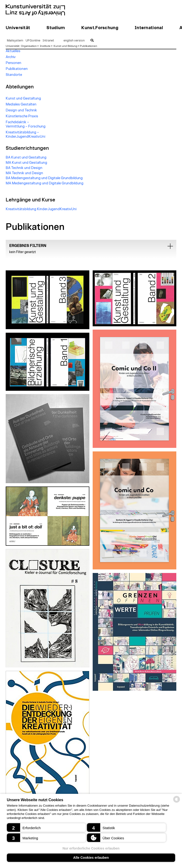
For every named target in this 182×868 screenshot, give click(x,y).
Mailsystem (15, 41)
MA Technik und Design (24, 173)
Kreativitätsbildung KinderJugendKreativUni (41, 209)
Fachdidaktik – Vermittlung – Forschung (26, 124)
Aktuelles (13, 51)
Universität (12, 46)
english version (74, 41)
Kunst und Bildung (65, 46)
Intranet (48, 41)
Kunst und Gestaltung (23, 98)
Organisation (29, 46)
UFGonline (33, 41)
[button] (46, 827)
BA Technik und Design (24, 168)
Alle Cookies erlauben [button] (91, 858)
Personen (14, 63)
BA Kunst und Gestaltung (26, 157)
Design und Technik (21, 110)
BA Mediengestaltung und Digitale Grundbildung (44, 178)
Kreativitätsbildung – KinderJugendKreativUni (25, 134)
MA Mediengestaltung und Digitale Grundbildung (45, 183)
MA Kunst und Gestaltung (26, 163)
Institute (45, 46)
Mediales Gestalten (21, 104)
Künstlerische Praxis (22, 116)
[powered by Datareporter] (177, 802)
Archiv (11, 57)
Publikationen (89, 46)
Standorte (14, 75)
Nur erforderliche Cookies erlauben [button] (91, 848)
